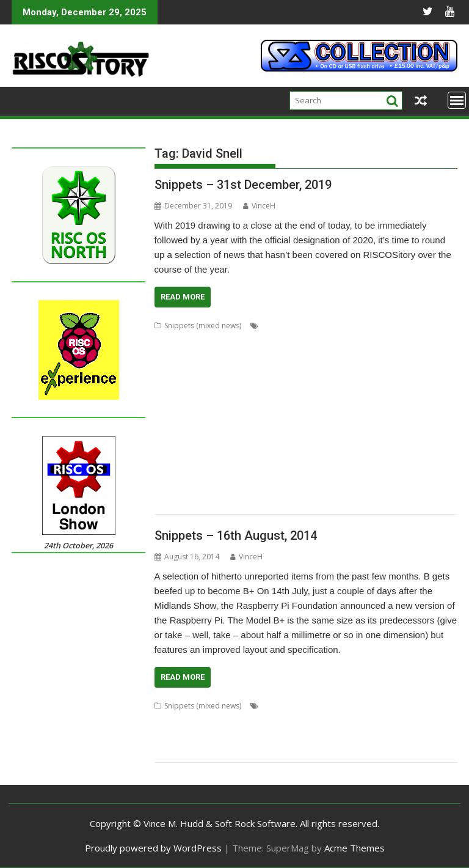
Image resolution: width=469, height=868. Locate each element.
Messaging (418, 414)
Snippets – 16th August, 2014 (236, 535)
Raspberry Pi (242, 750)
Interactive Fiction (247, 399)
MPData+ (282, 735)
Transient (311, 487)
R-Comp (269, 443)
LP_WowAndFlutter (252, 414)
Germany (334, 720)
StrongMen (406, 472)
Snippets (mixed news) (203, 325)
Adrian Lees (357, 325)
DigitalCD (345, 370)
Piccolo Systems (373, 735)
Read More (183, 297)
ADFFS (321, 325)
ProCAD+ (205, 443)
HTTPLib (169, 399)
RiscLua (239, 458)
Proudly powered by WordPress (153, 848)
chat (393, 340)
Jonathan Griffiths (393, 399)
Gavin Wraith (416, 384)
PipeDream (402, 428)
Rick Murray (201, 458)
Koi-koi (203, 414)
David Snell (305, 370)
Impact (200, 399)
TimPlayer (273, 487)
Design (209, 720)
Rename (347, 443)
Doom (377, 370)
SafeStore (322, 458)
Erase (235, 720)
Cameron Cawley (352, 340)
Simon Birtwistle (182, 472)
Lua (295, 414)
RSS (295, 458)
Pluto (414, 735)
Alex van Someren (185, 340)
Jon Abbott (339, 399)
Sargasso (359, 458)
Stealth (336, 750)
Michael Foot (219, 428)
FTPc (382, 384)
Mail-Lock (194, 735)
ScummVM (398, 458)
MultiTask (262, 428)
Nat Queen (322, 735)
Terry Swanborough (217, 487)
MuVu (293, 428)
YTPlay (202, 502)
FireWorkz (282, 384)
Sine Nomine (236, 472)
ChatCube (423, 340)
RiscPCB (270, 458)
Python (238, 443)
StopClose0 (326, 472)
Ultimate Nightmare (408, 487)
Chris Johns (270, 355)
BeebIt (306, 340)
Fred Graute (325, 384)
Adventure (400, 325)
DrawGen (208, 384)
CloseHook (370, 355)
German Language (282, 720)
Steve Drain (282, 472)
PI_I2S (436, 428)
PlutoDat (169, 443)
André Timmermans (256, 340)
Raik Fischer (308, 443)
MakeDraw (324, 414)
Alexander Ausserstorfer (328, 706)
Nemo (318, 428)
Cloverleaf (412, 355)
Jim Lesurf (299, 399)
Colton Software (218, 370)
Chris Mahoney (320, 355)
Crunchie (266, 370)
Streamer (367, 472)
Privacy (440, 735)
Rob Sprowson (295, 750)
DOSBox (407, 370)
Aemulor (438, 325)
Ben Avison (394, 706)
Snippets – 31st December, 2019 (243, 185)
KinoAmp (170, 414)
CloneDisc (436, 706)
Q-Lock (203, 750)
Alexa (271, 706)
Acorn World (283, 325)
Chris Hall (230, 355)
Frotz (360, 384)
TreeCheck (351, 487)
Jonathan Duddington (392, 720)
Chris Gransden (181, 355)
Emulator (245, 384)
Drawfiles (171, 384)
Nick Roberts (355, 428)
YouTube (170, 502)
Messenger (173, 428)
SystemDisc (373, 750)
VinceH (259, 206)
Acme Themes (354, 848)
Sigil (427, 458)
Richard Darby (391, 443)
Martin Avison (371, 414)
